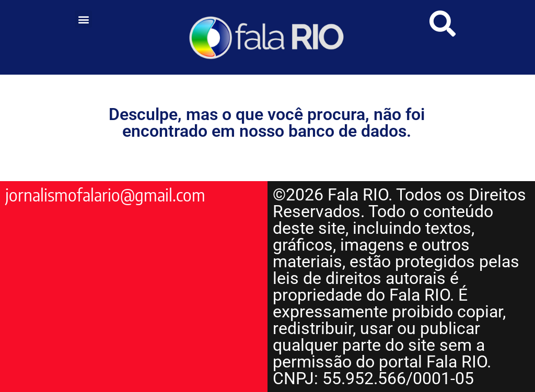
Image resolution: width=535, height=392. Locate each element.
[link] (268, 37)
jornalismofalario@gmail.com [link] (105, 195)
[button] (83, 19)
